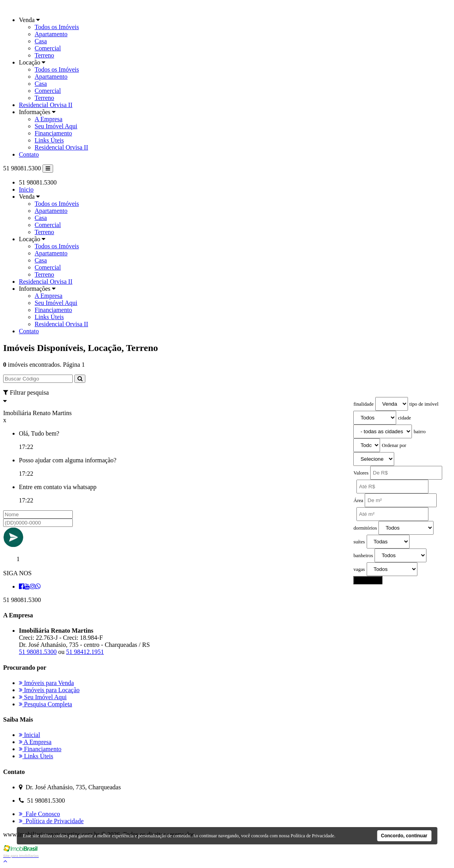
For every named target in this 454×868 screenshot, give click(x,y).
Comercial (48, 48)
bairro (420, 432)
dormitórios (365, 528)
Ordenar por (394, 445)
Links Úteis (49, 140)
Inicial (30, 735)
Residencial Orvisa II (46, 105)
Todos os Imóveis (57, 27)
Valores (361, 473)
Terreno (44, 55)
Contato (29, 154)
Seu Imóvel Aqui (56, 126)
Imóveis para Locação (49, 690)
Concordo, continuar (404, 836)
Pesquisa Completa (45, 704)
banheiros (363, 556)
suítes (359, 542)
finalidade (363, 404)
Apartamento (51, 34)
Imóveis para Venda (46, 683)
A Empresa (49, 119)
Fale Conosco (40, 814)
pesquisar (368, 580)
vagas (359, 569)
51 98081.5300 (22, 168)
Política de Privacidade (51, 821)
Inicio (26, 189)
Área (358, 500)
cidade (404, 418)
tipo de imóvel (424, 404)
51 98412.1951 (85, 652)
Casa (41, 41)
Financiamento (53, 133)
